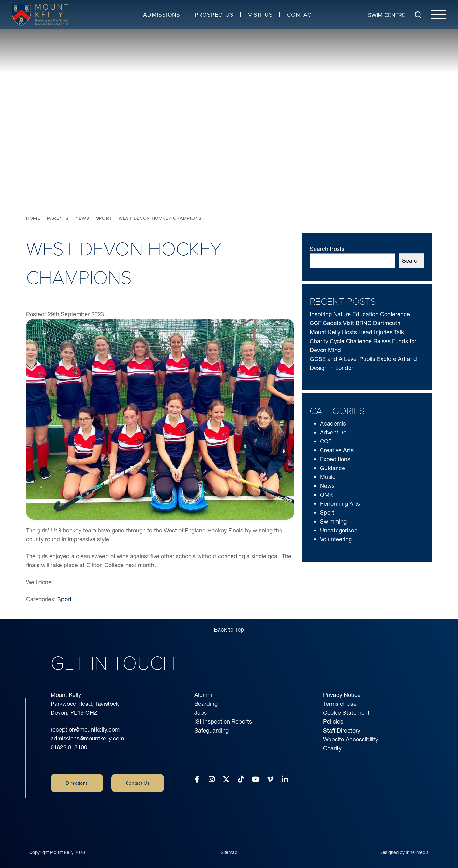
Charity (332, 748)
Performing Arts (340, 504)
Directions (77, 783)
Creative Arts (337, 450)
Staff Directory (342, 730)
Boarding (206, 704)
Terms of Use (340, 704)
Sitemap (229, 847)
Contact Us (138, 783)
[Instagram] (212, 779)
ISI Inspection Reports (223, 722)
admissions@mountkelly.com (87, 738)
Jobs (201, 713)
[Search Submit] (418, 15)
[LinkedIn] (285, 779)
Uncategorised (339, 530)
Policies (333, 722)
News (327, 486)
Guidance (333, 468)
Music (328, 477)
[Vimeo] (270, 779)
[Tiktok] (241, 779)
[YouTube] (256, 779)
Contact (301, 14)
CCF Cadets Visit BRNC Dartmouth (355, 323)
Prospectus (214, 14)
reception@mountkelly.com (85, 729)
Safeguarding (212, 730)
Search (411, 261)
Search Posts (327, 249)
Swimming (333, 521)
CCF (326, 441)
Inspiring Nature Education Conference (360, 314)
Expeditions (335, 459)
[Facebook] (197, 779)
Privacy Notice (342, 695)
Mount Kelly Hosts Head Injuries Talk (357, 332)
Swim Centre (387, 14)
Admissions (162, 14)
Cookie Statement (346, 713)
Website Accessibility (351, 739)
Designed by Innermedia (404, 847)
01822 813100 (69, 747)
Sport (64, 599)
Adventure (333, 432)
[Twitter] (226, 779)
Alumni (203, 695)
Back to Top (229, 630)
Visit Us (260, 14)
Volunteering (336, 539)
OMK (327, 495)
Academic (333, 424)
